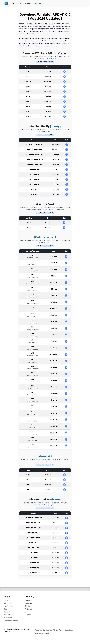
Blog (40, 3)
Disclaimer (69, 630)
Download (27, 3)
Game (34, 3)
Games (7, 612)
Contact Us (47, 630)
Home (19, 3)
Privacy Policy (58, 630)
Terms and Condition (43, 634)
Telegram (29, 603)
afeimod (56, 500)
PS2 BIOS (7, 615)
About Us (38, 630)
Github (28, 606)
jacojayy (56, 126)
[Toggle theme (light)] (13, 3)
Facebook (29, 600)
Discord (28, 615)
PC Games (8, 618)
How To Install (9, 606)
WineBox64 (45, 456)
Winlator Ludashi (45, 237)
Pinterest (28, 609)
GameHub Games (11, 621)
